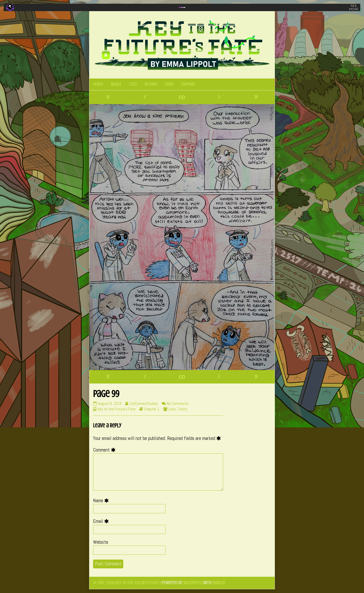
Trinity (182, 409)
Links (169, 84)
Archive (151, 84)
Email (102, 521)
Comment (105, 450)
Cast (133, 84)
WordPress (193, 583)
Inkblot (219, 583)
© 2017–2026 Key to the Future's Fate (126, 583)
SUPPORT (188, 84)
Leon (172, 409)
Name (102, 501)
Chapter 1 (152, 409)
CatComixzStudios (144, 403)
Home (98, 84)
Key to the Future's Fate (117, 409)
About (116, 84)
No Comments (178, 403)
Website (101, 542)
